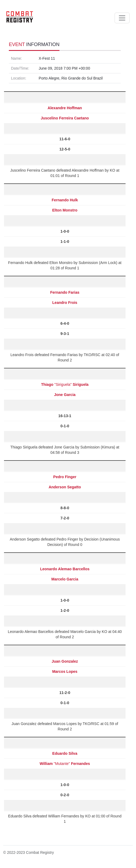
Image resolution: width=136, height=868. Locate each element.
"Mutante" (65, 764)
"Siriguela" (65, 384)
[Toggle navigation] (122, 18)
